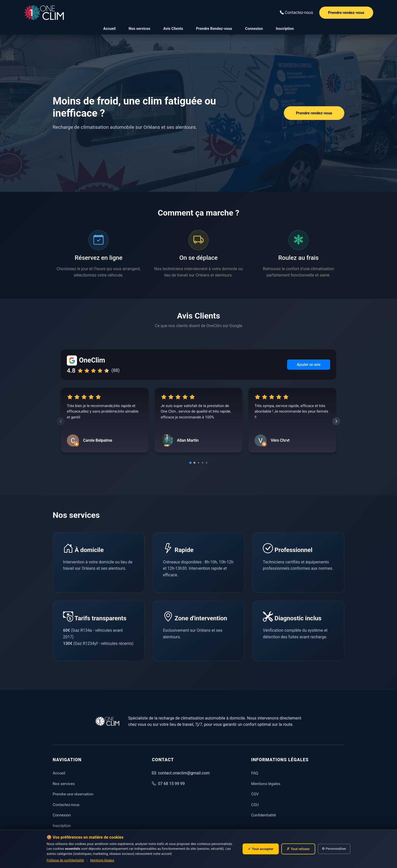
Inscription (285, 29)
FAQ (255, 773)
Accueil (110, 29)
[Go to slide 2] (194, 463)
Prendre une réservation (73, 794)
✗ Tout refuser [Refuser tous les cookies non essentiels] (298, 849)
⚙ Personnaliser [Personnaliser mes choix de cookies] (334, 849)
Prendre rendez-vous (346, 13)
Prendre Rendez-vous (214, 29)
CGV (255, 794)
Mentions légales (102, 860)
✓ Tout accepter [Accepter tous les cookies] (261, 849)
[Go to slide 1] (190, 463)
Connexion (254, 29)
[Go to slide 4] (203, 463)
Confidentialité (264, 815)
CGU (255, 805)
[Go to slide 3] (198, 463)
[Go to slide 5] (207, 463)
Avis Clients (173, 29)
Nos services (139, 29)
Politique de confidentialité (65, 860)
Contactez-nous (66, 805)
